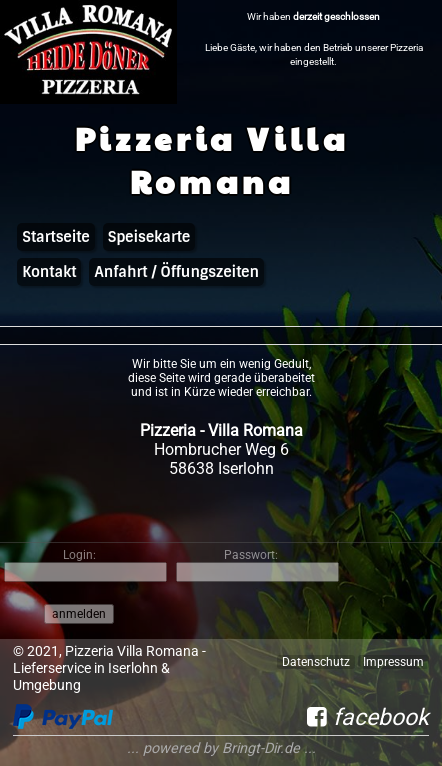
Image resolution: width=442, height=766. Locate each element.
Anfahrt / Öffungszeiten (176, 272)
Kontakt (49, 272)
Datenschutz (316, 662)
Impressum (393, 662)
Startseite (55, 237)
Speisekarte (149, 237)
